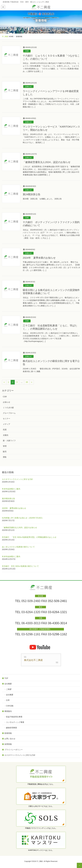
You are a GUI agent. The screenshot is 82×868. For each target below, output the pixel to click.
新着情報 (8, 733)
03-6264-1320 (31, 612)
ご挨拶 (9, 689)
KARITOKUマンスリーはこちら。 (41, 850)
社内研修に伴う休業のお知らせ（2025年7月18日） (23, 518)
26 (27, 382)
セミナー (7, 419)
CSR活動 (10, 706)
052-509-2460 (31, 601)
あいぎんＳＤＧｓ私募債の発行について (18, 547)
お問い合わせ (10, 739)
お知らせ (28, 87)
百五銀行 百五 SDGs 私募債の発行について (20, 566)
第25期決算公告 (8, 499)
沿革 (8, 700)
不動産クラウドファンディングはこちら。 (41, 828)
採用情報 (8, 744)
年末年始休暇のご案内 (11, 489)
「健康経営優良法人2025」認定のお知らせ (19, 528)
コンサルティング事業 (15, 722)
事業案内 (8, 711)
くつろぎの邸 (8, 408)
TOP (6, 678)
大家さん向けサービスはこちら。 (41, 806)
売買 (5, 430)
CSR (27, 51)
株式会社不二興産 (33, 660)
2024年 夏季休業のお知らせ (39, 258)
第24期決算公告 (32, 194)
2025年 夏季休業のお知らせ (14, 508)
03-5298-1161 (31, 634)
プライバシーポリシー (14, 750)
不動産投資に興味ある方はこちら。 (41, 784)
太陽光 (6, 435)
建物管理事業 (11, 728)
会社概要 (8, 684)
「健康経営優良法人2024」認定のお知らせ (47, 162)
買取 (5, 457)
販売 (5, 452)
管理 (5, 446)
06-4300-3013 (31, 623)
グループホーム (9, 413)
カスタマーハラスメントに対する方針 (17, 479)
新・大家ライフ (9, 441)
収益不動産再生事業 (14, 717)
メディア (7, 424)
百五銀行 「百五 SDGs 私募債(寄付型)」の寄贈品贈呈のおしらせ (29, 537)
